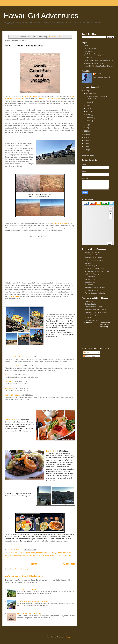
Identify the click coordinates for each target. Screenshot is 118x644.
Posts (86, 352)
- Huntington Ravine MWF (93, 258)
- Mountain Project (90, 266)
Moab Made (9, 382)
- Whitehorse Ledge (91, 320)
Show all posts (55, 37)
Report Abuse (88, 155)
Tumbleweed (9, 375)
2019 (86, 131)
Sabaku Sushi (10, 420)
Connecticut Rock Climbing (27, 589)
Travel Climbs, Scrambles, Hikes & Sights (98, 60)
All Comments (89, 356)
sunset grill (40, 555)
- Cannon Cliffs (89, 301)
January (89, 121)
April (88, 111)
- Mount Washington (91, 315)
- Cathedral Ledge (90, 304)
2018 (86, 134)
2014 (86, 147)
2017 (86, 137)
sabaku (26, 555)
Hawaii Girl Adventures (41, 16)
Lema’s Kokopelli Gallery (14, 366)
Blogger (68, 637)
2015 (86, 143)
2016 (86, 140)
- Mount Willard (89, 318)
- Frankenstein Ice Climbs (93, 307)
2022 (86, 91)
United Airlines (55, 555)
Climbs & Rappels (90, 48)
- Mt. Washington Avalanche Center (96, 271)
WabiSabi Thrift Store (12, 395)
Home (34, 564)
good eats (40, 553)
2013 (86, 150)
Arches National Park (60, 223)
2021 (86, 125)
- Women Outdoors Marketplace (95, 293)
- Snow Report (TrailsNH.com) (94, 288)
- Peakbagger (88, 285)
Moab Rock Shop (16, 555)
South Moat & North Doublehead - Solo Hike (33, 601)
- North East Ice (89, 282)
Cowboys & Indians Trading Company (18, 357)
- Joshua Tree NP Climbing (93, 260)
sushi (47, 555)
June (88, 105)
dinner (33, 553)
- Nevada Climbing (90, 279)
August (89, 102)
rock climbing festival (30, 97)
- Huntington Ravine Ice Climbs (95, 309)
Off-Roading (88, 51)
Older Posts (69, 564)
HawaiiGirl (99, 74)
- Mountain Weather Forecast (94, 269)
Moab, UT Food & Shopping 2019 (24, 46)
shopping (32, 555)
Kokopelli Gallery (50, 553)
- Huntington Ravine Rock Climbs (95, 312)
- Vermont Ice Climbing (92, 290)
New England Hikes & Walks (94, 63)
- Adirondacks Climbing (92, 252)
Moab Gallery (10, 388)
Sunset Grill (50, 451)
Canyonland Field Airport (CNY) (49, 99)
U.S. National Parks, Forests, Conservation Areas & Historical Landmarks (95, 56)
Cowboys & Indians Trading (20, 553)
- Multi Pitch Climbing (91, 274)
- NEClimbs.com (89, 277)
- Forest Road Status (91, 255)
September (90, 94)
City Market (15, 296)
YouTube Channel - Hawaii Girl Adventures (24, 576)
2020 (86, 128)
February (90, 118)
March (89, 115)
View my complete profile (102, 77)
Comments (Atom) (21, 569)
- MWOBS (87, 263)
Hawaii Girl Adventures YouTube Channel (98, 66)
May (88, 108)
